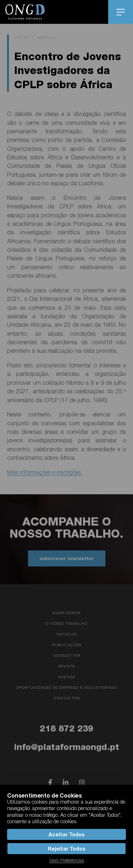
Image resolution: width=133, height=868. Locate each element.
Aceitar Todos (66, 834)
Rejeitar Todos (66, 849)
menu (121, 12)
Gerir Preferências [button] (67, 860)
